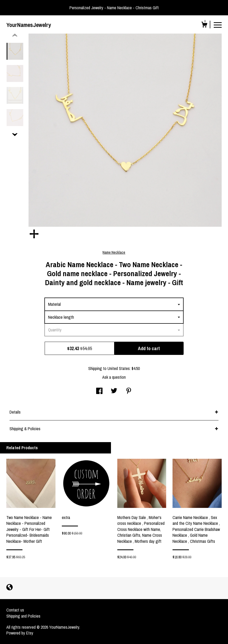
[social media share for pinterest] (129, 391)
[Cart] (204, 25)
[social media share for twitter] (114, 391)
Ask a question (114, 377)
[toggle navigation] (218, 25)
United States (119, 368)
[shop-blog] (10, 588)
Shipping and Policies (23, 616)
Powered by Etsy (20, 633)
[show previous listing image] (15, 35)
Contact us (15, 610)
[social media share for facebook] (99, 391)
